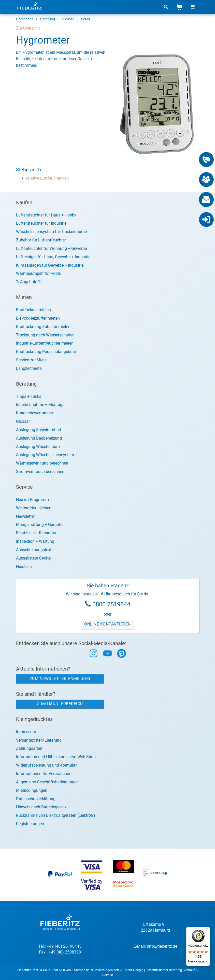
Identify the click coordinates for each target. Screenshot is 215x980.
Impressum (26, 732)
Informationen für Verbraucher (43, 774)
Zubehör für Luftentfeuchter (41, 240)
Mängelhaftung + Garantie (40, 525)
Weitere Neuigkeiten (34, 508)
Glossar (68, 19)
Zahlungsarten (29, 748)
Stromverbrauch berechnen (40, 472)
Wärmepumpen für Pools (38, 273)
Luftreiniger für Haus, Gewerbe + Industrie (53, 257)
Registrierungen (30, 824)
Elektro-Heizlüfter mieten (38, 318)
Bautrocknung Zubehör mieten (43, 327)
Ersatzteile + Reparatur (36, 533)
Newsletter (25, 516)
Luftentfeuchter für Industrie (41, 223)
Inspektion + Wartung (35, 541)
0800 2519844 (111, 604)
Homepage (25, 19)
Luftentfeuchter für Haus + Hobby (46, 215)
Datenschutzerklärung (36, 799)
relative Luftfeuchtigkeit (47, 178)
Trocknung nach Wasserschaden (45, 335)
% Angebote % (29, 282)
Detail (85, 19)
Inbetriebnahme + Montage (40, 405)
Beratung (48, 19)
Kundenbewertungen (34, 413)
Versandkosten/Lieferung (39, 740)
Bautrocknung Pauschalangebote (46, 352)
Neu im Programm (32, 500)
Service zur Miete (31, 360)
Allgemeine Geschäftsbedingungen (47, 782)
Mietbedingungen (32, 790)
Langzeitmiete (29, 368)
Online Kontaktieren (108, 624)
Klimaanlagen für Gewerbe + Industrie (50, 265)
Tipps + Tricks (29, 396)
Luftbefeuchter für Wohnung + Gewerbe (51, 248)
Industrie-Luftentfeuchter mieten (45, 343)
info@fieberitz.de (162, 946)
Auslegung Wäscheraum (38, 447)
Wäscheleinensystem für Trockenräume (51, 232)
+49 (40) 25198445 (64, 946)
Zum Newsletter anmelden (60, 679)
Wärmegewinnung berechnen (42, 463)
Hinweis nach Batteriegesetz (41, 807)
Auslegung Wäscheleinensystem (45, 455)
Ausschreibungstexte (35, 550)
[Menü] (207, 930)
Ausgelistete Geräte (33, 558)
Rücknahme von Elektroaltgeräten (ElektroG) (56, 815)
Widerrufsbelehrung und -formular (46, 765)
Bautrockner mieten (33, 310)
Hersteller (24, 567)
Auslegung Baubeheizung (39, 438)
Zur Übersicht (28, 28)
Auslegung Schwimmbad (39, 430)
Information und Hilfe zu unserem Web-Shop (56, 757)
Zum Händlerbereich (60, 704)
